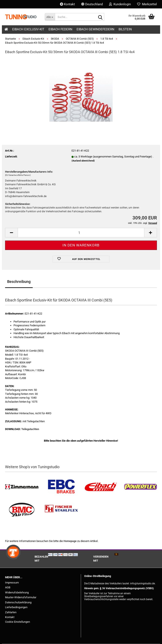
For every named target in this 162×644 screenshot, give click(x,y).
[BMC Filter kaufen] (22, 510)
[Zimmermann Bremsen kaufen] (22, 487)
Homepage (70, 541)
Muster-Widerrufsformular (21, 597)
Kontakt (67, 4)
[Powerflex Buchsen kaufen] (140, 487)
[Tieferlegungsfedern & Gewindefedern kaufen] (101, 487)
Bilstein (125, 29)
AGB (8, 587)
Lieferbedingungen (16, 607)
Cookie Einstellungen (18, 622)
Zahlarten (11, 612)
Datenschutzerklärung (18, 602)
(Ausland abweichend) (83, 161)
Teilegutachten (30, 429)
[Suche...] (50, 17)
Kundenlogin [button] (120, 4)
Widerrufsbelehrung (17, 592)
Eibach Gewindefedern (95, 29)
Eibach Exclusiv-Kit (28, 29)
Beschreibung (19, 282)
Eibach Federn (60, 29)
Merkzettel (147, 4)
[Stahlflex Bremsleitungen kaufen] (61, 510)
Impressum (12, 583)
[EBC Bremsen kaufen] (61, 487)
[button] (92, 4)
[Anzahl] (81, 233)
